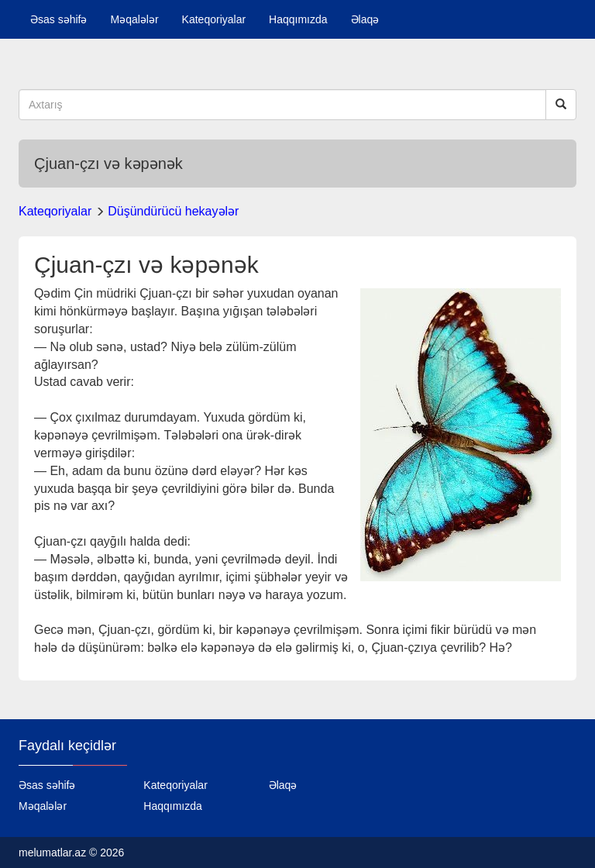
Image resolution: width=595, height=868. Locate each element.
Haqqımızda (298, 19)
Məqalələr (134, 19)
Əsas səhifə (58, 19)
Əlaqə (365, 19)
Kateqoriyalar (214, 19)
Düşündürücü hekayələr (173, 211)
